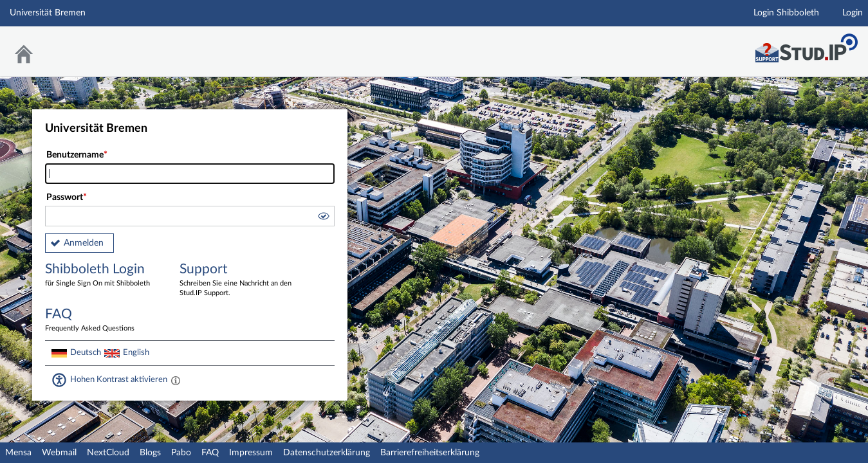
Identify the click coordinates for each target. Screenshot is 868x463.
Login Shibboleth (786, 13)
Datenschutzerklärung (327, 453)
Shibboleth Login (103, 276)
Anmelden (84, 243)
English (136, 352)
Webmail (59, 453)
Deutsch (86, 352)
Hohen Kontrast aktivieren (119, 379)
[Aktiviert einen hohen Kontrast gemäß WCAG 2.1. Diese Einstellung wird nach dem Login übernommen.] (176, 380)
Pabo (181, 453)
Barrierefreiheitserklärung (430, 453)
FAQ (210, 453)
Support (237, 280)
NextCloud (108, 453)
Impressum (251, 453)
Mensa (18, 453)
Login (853, 13)
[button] (323, 218)
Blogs (150, 453)
